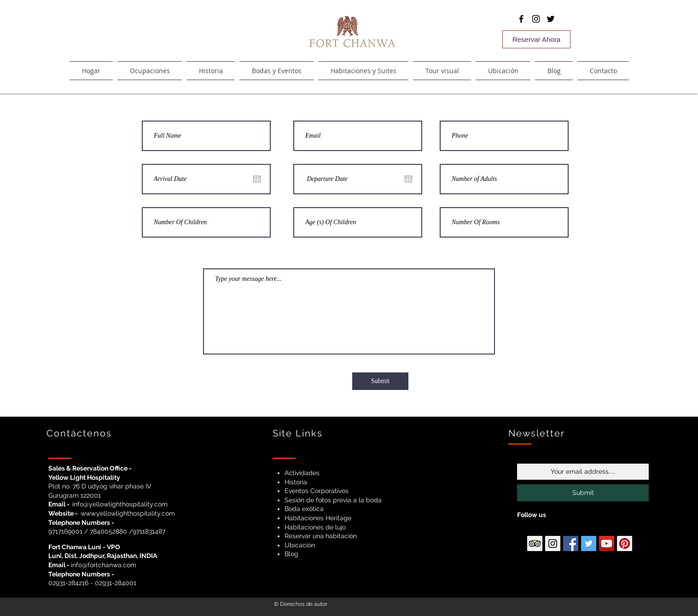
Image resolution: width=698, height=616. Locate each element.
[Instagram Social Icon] (553, 543)
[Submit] (380, 381)
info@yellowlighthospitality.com (120, 504)
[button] (363, 71)
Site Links (298, 433)
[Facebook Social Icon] (571, 543)
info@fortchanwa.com (104, 565)
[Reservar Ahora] (536, 39)
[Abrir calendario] (257, 179)
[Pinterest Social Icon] (625, 543)
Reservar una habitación (321, 536)
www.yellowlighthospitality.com (128, 513)
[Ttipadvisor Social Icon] (535, 543)
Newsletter (537, 433)
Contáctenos (79, 433)
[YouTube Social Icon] (607, 543)
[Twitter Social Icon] (589, 543)
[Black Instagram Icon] (536, 19)
